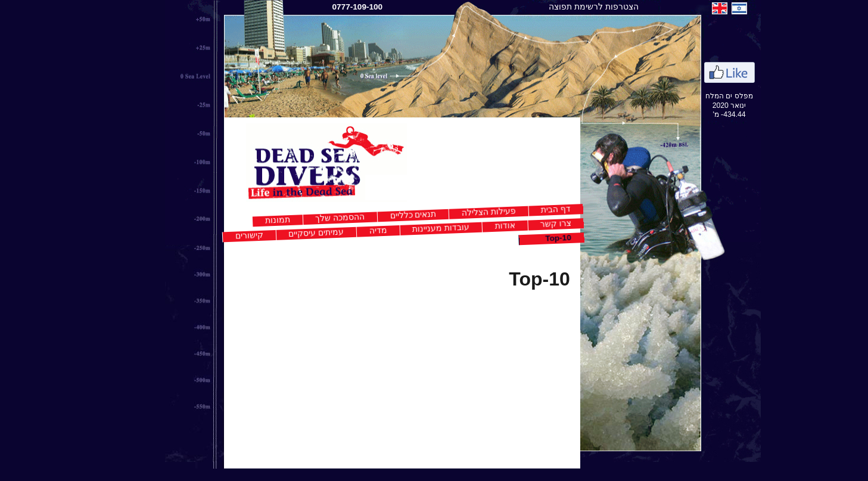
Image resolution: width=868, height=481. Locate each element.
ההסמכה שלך (311, 218)
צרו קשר (527, 224)
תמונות (249, 220)
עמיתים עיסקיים (287, 233)
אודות (476, 225)
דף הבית (527, 210)
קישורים (221, 235)
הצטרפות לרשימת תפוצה (565, 7)
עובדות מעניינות (412, 228)
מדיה (350, 230)
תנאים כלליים (384, 215)
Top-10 (530, 238)
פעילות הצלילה (460, 212)
